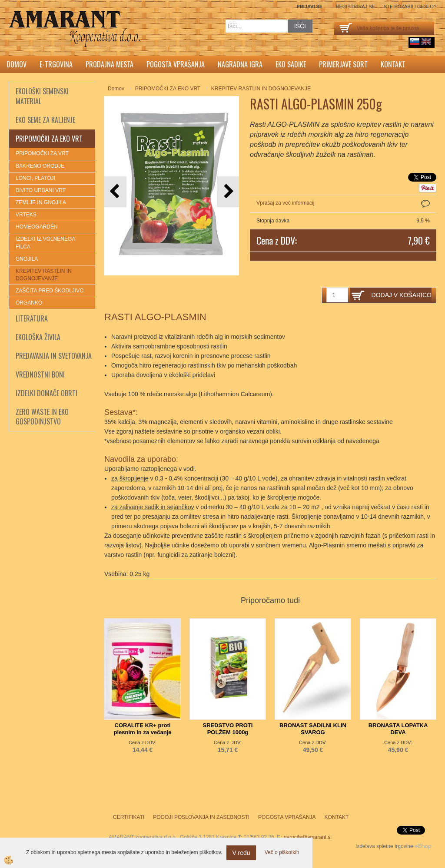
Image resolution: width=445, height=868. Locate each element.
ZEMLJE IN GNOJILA (41, 202)
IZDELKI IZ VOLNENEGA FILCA (45, 243)
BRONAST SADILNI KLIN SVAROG (313, 729)
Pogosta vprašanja (176, 64)
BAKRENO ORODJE (40, 166)
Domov (17, 64)
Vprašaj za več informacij (285, 203)
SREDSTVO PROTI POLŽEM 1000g (228, 729)
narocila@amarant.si (308, 837)
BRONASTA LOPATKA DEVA (398, 729)
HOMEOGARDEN (37, 227)
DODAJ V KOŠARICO (402, 295)
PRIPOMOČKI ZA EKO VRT (168, 89)
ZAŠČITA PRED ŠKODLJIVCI (50, 291)
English (426, 42)
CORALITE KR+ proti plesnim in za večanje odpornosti (143, 732)
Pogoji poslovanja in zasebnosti (201, 817)
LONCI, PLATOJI (35, 178)
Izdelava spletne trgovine (384, 846)
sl (415, 42)
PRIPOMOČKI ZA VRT (42, 153)
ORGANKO (29, 303)
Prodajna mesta (110, 64)
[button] (228, 192)
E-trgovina (56, 64)
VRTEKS (26, 215)
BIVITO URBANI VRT (41, 190)
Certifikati (129, 817)
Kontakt (393, 64)
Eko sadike (291, 64)
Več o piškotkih (282, 852)
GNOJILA (27, 259)
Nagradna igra (240, 64)
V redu (241, 853)
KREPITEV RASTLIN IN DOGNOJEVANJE (44, 275)
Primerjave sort (343, 64)
